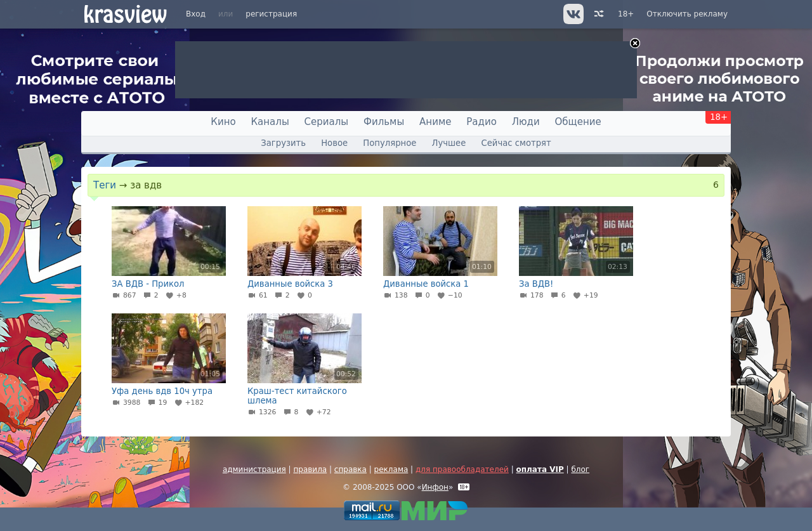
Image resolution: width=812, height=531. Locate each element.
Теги (105, 185)
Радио (481, 122)
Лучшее (449, 143)
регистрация (271, 14)
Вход (196, 14)
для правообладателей (462, 469)
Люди (526, 122)
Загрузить (283, 143)
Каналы (270, 122)
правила (310, 469)
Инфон (435, 487)
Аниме (435, 122)
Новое (334, 143)
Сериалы (327, 122)
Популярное (390, 143)
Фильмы (384, 122)
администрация (254, 469)
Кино (223, 122)
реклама (391, 469)
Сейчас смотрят (516, 143)
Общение (578, 122)
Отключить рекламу (687, 14)
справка (350, 469)
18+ (626, 14)
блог (580, 469)
